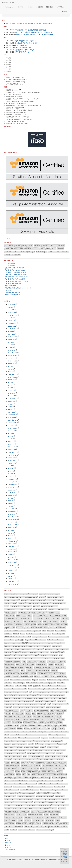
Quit (34, 713)
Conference (55, 652)
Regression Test (39, 817)
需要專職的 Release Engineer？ (26, 41)
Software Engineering (27, 252)
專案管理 (43, 704)
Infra (30, 716)
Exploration (37, 631)
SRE (16, 252)
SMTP (14, 744)
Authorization (10, 817)
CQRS (63, 750)
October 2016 (12, 522)
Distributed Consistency (36, 756)
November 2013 (13, 584)
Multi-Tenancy (10, 664)
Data (7, 249)
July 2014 (11, 573)
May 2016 (11, 533)
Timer (22, 634)
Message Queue (57, 741)
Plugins (28, 713)
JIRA (44, 612)
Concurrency (62, 762)
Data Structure (61, 677)
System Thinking (10, 768)
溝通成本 (59, 771)
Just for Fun (36, 738)
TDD (62, 652)
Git (67, 609)
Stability (45, 624)
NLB (22, 710)
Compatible (9, 652)
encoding (60, 713)
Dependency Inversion (12, 765)
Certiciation (28, 817)
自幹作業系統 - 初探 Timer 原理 (15, 279)
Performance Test (61, 744)
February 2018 (13, 479)
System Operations (34, 646)
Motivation (9, 692)
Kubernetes (41, 775)
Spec (12, 686)
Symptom (28, 609)
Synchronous (41, 600)
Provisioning (10, 719)
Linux (42, 249)
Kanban (65, 756)
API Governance (10, 729)
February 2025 (13, 323)
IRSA (51, 673)
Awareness (38, 799)
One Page (62, 673)
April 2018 (11, 474)
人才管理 (52, 252)
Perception (9, 784)
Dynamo (41, 722)
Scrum (14, 612)
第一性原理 (43, 771)
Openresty (63, 726)
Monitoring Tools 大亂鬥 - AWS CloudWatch (19, 119)
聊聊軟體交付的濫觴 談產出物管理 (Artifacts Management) (35, 34)
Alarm (47, 814)
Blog (24, 246)
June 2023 (11, 345)
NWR (25, 814)
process (36, 790)
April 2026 (11, 307)
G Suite (38, 765)
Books (7, 762)
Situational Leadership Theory (39, 732)
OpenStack (9, 698)
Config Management (40, 609)
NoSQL (34, 811)
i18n (7, 790)
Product (21, 609)
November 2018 (13, 455)
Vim (63, 787)
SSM (49, 704)
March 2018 (12, 477)
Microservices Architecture (45, 796)
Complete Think (8, 2)
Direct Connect (45, 790)
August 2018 (12, 463)
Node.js (19, 704)
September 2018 (13, 460)
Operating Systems (59, 603)
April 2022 (11, 372)
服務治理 (16, 677)
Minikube (43, 597)
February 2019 (13, 447)
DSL (29, 637)
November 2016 (13, 520)
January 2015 (12, 563)
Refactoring (32, 689)
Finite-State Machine (50, 799)
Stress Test (22, 603)
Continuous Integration (54, 722)
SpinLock (8, 631)
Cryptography (29, 747)
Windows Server (58, 704)
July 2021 (11, 382)
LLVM (50, 692)
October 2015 (12, 549)
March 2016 (12, 538)
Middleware (64, 823)
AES (61, 655)
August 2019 (12, 431)
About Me (9, 843)
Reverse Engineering (18, 667)
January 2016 (12, 544)
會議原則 (25, 643)
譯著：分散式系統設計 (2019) (15, 84)
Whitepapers (53, 735)
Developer (42, 661)
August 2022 (12, 364)
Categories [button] (10, 7)
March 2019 (12, 444)
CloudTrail (15, 594)
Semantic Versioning (12, 597)
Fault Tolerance (46, 603)
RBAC (46, 628)
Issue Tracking (34, 768)
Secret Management (28, 793)
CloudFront (61, 701)
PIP (48, 729)
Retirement (24, 677)
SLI (41, 827)
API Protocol (56, 756)
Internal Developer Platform (58, 615)
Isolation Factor (30, 805)
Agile (62, 719)
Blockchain (43, 692)
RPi (55, 692)
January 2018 (12, 482)
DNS (39, 689)
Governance (36, 787)
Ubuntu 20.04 (50, 643)
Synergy (54, 729)
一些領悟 (9, 69)
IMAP (7, 820)
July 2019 (11, 433)
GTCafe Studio (11, 849)
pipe (57, 719)
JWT (25, 689)
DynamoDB (34, 640)
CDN (52, 710)
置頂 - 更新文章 (10, 266)
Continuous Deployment (42, 670)
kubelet (66, 680)
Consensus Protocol (19, 646)
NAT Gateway (10, 710)
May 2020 (11, 407)
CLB (24, 775)
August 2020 (12, 401)
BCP (7, 747)
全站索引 (9, 58)
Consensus (48, 750)
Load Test (8, 707)
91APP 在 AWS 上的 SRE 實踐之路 (16, 103)
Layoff (19, 775)
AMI (31, 677)
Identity (43, 747)
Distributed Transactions (56, 609)
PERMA (60, 692)
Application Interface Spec (43, 667)
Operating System (30, 624)
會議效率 (39, 793)
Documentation (48, 823)
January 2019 (12, 450)
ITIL (21, 606)
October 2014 (12, 571)
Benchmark (49, 649)
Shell (37, 747)
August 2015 (12, 552)
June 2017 (11, 501)
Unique (65, 784)
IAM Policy (29, 655)
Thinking (8, 756)
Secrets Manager (59, 768)
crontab (47, 741)
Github (8, 845)
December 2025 (13, 315)
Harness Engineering (17, 735)
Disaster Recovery (27, 802)
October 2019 (12, 425)
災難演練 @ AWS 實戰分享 (14, 108)
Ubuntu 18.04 (28, 658)
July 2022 (11, 366)
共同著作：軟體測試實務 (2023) (15, 82)
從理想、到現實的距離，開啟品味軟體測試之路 (20, 101)
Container (60, 246)
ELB (7, 680)
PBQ (25, 686)
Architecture (34, 652)
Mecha (17, 670)
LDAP (35, 661)
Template (62, 661)
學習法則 (9, 65)
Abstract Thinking (53, 612)
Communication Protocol (26, 830)
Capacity (30, 799)
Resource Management (31, 704)
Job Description (10, 286)
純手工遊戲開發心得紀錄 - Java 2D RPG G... (18, 288)
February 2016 (13, 541)
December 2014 (13, 565)
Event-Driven (17, 808)
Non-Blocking (25, 811)
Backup (20, 729)
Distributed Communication (23, 698)
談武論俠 (61, 600)
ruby (17, 802)
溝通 (58, 252)
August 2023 (12, 339)
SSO (18, 649)
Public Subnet (10, 624)
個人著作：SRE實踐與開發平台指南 (16, 79)
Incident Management (60, 778)
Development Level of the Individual (56, 827)
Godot (20, 820)
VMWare (25, 692)
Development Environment (52, 811)
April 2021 (11, 388)
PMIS (7, 735)
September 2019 (13, 428)
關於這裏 (9, 60)
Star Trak (64, 817)
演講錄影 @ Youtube (12, 90)
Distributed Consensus (59, 775)
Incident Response (19, 787)
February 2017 (13, 511)
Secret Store (38, 808)
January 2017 (12, 514)
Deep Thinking (10, 615)
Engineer (45, 738)
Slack (35, 615)
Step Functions (52, 661)
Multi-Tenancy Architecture (33, 621)
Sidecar (36, 655)
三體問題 (47, 793)
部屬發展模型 (39, 750)
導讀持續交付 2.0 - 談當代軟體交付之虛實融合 (31, 30)
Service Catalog (10, 799)
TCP (65, 698)
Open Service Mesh (48, 753)
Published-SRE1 (26, 790)
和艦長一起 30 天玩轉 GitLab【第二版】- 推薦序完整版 (34, 24)
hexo (18, 793)
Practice (37, 677)
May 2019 (11, 439)
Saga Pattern (16, 643)
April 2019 (11, 442)
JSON (17, 726)
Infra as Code (46, 646)
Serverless (14, 606)
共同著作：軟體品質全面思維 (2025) (17, 77)
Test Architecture (38, 820)
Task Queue (56, 618)
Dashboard (21, 695)
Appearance (28, 827)
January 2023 (12, 350)
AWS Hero (51, 771)
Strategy (48, 683)
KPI (50, 621)
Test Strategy (53, 655)
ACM (33, 775)
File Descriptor (42, 673)
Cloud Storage (17, 722)
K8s (25, 716)
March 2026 (12, 310)
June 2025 (11, 318)
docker (64, 710)
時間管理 (57, 805)
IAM (53, 677)
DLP (54, 683)
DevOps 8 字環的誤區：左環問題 (26, 43)
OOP (7, 606)
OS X (53, 249)
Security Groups (53, 597)
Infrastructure (10, 701)
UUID (43, 707)
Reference (9, 252)
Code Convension (40, 802)
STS (45, 615)
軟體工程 (39, 7)
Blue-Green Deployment (13, 661)
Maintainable (42, 735)
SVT (49, 640)
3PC (22, 713)
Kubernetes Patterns (30, 722)
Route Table (9, 670)
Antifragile (65, 805)
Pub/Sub (17, 692)
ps (37, 634)
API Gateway (23, 750)
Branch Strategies (60, 686)
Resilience (30, 741)
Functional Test (21, 637)
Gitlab (7, 667)
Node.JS (57, 750)
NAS (7, 686)
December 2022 (13, 353)
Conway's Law (10, 793)
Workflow (19, 817)
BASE (56, 823)
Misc (48, 249)
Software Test (47, 686)
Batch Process (39, 698)
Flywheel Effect (17, 689)
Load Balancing (38, 716)
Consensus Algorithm (55, 637)
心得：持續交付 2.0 (22, 45)
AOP (39, 624)
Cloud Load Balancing (53, 707)
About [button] (65, 12)
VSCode (25, 719)
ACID (35, 692)
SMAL (39, 823)
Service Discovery (25, 631)
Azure (58, 820)
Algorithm (16, 713)
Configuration (10, 704)
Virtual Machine (53, 802)
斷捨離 (27, 729)
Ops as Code (21, 741)
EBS (28, 695)
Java (27, 628)
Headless (14, 830)
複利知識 (20, 747)
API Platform (21, 799)
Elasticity (8, 646)
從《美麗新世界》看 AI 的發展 (14, 268)
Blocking (14, 820)
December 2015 (13, 546)
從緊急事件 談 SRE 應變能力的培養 (16, 115)
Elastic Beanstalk (11, 609)
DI (26, 710)
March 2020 (12, 412)
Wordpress (28, 606)
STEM (36, 827)
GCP (37, 249)
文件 (59, 793)
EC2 (13, 628)
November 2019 (13, 423)
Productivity (49, 744)
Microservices (50, 716)
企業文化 (8, 808)
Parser (19, 814)
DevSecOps (56, 634)
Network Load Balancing (49, 606)
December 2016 (13, 517)
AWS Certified (10, 637)
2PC (35, 658)
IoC (19, 768)
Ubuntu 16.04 (60, 796)
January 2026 (12, 313)
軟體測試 (17, 255)
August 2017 (12, 495)
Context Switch (39, 643)
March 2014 (12, 579)
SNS (44, 631)
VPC (67, 704)
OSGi (15, 707)
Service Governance (52, 817)
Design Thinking (45, 778)
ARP (63, 643)
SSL (18, 628)
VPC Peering (50, 820)
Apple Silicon (18, 778)
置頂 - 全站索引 (10, 263)
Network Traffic (25, 594)
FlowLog (33, 673)
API (22, 628)
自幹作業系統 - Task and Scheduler (16, 277)
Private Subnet (35, 729)
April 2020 (11, 409)
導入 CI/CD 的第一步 (22, 52)
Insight (48, 756)
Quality (43, 768)
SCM (40, 612)
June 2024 (11, 331)
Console (33, 600)
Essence (21, 655)
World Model (44, 695)
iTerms (49, 768)
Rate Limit (40, 649)
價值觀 (58, 710)
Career (30, 246)
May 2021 (11, 385)
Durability (61, 683)
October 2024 (12, 326)
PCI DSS (8, 722)
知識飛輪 (8, 655)
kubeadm (25, 652)
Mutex (63, 631)
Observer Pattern (50, 784)
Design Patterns (47, 787)
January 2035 (12, 304)
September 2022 (13, 361)
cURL (51, 628)
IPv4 (24, 661)
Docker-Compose (33, 603)
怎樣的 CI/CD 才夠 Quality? (24, 50)
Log (27, 640)
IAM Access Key (60, 628)
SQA (7, 771)
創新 (57, 747)
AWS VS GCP (52, 600)
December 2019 (13, 420)
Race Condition (10, 741)
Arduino (43, 640)
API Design (32, 612)
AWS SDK (36, 606)
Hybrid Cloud (17, 756)
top (27, 762)
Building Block (35, 719)
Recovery (29, 667)
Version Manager (19, 683)
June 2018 (11, 468)
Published (43, 594)
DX (31, 692)
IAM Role (8, 603)
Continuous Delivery (12, 673)
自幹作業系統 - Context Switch (15, 270)
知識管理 (65, 252)
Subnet (8, 612)
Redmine (60, 249)
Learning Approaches (12, 600)
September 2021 (13, 377)
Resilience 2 (54, 814)
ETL (22, 597)
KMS (31, 750)
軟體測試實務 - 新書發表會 (14, 97)
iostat (52, 759)
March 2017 (12, 509)
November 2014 (13, 568)
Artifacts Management (23, 48)
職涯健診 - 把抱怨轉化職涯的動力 (15, 272)
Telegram (44, 655)
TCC (40, 811)
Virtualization (10, 802)
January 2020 (12, 417)
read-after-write (39, 618)
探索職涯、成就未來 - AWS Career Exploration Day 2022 (23, 99)
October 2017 (12, 490)
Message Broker (50, 701)
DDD (45, 621)
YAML (47, 698)
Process (25, 768)
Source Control (21, 823)
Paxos (17, 771)
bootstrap (8, 778)
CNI (31, 643)
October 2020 (12, 396)
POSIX (7, 594)
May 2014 (11, 576)
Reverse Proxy (21, 615)
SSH (20, 716)
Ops (62, 597)
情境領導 (8, 677)
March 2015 (12, 557)
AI (6, 246)
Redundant (27, 680)
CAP (23, 762)
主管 (40, 784)
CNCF (32, 765)
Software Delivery (32, 683)
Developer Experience (35, 814)
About (18, 246)
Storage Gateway (57, 640)
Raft (52, 732)
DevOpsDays (44, 759)
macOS (12, 747)
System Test (9, 805)
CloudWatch (18, 827)
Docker (15, 631)
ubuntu (8, 689)
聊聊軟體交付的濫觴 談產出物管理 (16, 112)
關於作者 (9, 62)
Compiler (65, 738)
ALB (61, 765)
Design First (41, 713)
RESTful (16, 634)
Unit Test (42, 680)
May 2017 (11, 503)
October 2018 (12, 458)
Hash (41, 683)
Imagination (30, 634)
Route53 (57, 787)
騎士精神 (54, 670)
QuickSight (9, 753)
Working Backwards (31, 597)
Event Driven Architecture (19, 781)
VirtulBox (28, 820)
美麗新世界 (37, 686)
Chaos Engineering (34, 753)
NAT (65, 689)
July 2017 (11, 498)
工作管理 (29, 670)
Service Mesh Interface (50, 765)
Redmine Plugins (53, 594)
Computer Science (49, 246)
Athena (51, 664)
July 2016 (11, 530)
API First (39, 830)
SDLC (15, 603)
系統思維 (8, 621)
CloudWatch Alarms (12, 618)
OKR (7, 695)
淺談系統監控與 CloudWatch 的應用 (17, 124)
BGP (32, 762)
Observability (40, 762)
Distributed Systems (26, 249)
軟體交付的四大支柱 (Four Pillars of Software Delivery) (34, 32)
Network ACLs (10, 649)
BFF (65, 765)
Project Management (62, 649)
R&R (49, 775)
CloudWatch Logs (26, 618)
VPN (23, 664)
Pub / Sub (62, 808)
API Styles (21, 784)
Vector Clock (15, 762)
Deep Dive (9, 827)
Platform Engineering (54, 680)
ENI (40, 658)
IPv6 (56, 673)
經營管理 (50, 7)
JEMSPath (8, 634)
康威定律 (59, 753)
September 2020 (13, 399)
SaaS (42, 744)
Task (44, 729)
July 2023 (11, 342)
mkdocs (56, 621)
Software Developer (61, 732)
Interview (50, 631)
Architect (18, 686)
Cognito (35, 680)
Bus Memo (39, 701)
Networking (48, 726)
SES (58, 643)
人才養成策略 (19, 640)
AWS (21, 7)
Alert (41, 615)
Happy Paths (19, 805)
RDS (63, 634)
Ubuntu (18, 719)
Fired (18, 664)
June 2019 (11, 436)
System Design (41, 252)
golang (59, 716)
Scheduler (39, 741)
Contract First (48, 658)
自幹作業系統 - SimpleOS (13, 283)
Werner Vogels (10, 814)
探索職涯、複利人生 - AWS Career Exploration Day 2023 (23, 92)
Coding (37, 246)
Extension (8, 759)
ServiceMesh (22, 744)
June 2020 (11, 404)
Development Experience (13, 658)
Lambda (63, 621)
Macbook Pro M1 (11, 716)
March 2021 (12, 390)
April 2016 (11, 536)
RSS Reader (59, 664)
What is (17, 652)
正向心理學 (35, 707)
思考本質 (9, 67)
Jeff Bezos (24, 726)
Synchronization (31, 784)
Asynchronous (18, 759)
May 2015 (11, 554)
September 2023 (13, 337)
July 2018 (11, 466)
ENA (59, 784)
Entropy (8, 713)
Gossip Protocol (32, 771)
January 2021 (12, 393)
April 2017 (11, 506)
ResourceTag (57, 646)
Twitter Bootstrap (42, 859)
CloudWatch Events (55, 689)
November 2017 (13, 487)
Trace (7, 781)
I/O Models (45, 677)
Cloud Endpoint (31, 735)
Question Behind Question (26, 796)
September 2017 (13, 493)
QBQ (12, 771)
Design (7, 643)
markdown (63, 790)
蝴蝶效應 (47, 808)
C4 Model (8, 683)
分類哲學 (9, 71)
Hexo (33, 859)
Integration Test (41, 664)
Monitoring (59, 781)
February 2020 (13, 415)
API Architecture (59, 658)
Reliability (62, 735)
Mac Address (49, 781)
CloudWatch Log (55, 738)
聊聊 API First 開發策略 (12, 292)
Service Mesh (44, 652)
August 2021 (12, 380)
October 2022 (12, 358)
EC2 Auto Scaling (20, 753)
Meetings (32, 823)
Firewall (31, 744)
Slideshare (10, 847)
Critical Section (51, 762)
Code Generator (45, 634)
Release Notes (10, 775)
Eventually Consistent (12, 732)
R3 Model (8, 290)
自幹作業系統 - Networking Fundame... (17, 281)
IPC (28, 775)
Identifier (19, 624)
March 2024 (12, 334)
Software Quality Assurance (59, 624)
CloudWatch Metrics (31, 759)
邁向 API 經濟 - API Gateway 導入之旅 (17, 117)
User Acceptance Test (28, 649)
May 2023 (11, 348)
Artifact (61, 729)
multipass (25, 600)
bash (53, 793)
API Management (25, 707)
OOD (29, 661)
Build (31, 710)
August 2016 (12, 528)
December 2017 (13, 485)
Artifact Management (31, 778)
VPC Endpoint (63, 799)
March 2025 (12, 321)
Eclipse (62, 802)
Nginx (7, 628)
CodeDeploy (9, 726)
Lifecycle (24, 732)
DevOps (29, 7)
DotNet (53, 698)
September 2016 (13, 525)
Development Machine (13, 295)
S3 (17, 710)
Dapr (55, 726)
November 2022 (13, 356)
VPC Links (8, 787)
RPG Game (59, 759)
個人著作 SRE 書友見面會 (13, 94)
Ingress (54, 808)
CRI (14, 621)
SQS (29, 787)
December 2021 (13, 374)
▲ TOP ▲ (64, 861)
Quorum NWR (28, 808)
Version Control (16, 680)
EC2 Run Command (59, 667)
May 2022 (11, 369)
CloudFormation (11, 738)
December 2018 (13, 452)
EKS (52, 719)
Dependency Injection (57, 695)
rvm (43, 719)
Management (23, 612)
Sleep (30, 615)
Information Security (36, 726)
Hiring (48, 618)
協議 (25, 756)
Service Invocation (11, 750)
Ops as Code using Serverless (15, 121)
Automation (14, 790)
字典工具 (60, 7)
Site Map (9, 841)
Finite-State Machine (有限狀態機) (16, 275)
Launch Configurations (45, 805)
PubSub (20, 621)
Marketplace (9, 640)
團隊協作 (50, 747)
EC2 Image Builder (24, 738)
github (45, 689)
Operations (24, 673)
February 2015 (13, 560)
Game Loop (51, 713)
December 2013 (13, 581)
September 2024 (13, 329)
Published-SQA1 (10, 796)
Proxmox (35, 695)
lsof (37, 744)
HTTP (23, 771)
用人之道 (65, 618)
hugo (60, 698)
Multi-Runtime (10, 823)
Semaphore (31, 664)
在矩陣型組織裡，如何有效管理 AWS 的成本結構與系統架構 (24, 106)
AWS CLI (19, 701)
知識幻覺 (13, 695)
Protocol (35, 594)
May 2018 (11, 471)
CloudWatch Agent (36, 628)
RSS (7, 838)
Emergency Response (39, 637)
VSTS (7, 830)
